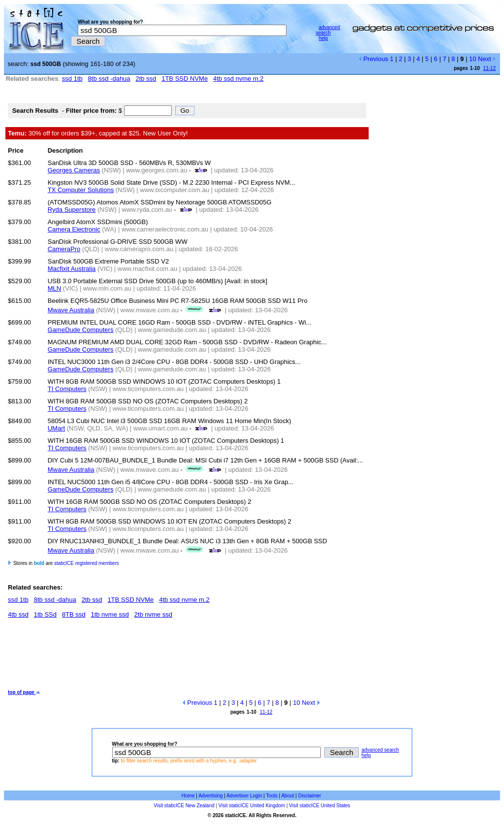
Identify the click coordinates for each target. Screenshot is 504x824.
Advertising (210, 796)
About (287, 796)
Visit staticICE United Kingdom (252, 806)
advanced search (328, 30)
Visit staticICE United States (319, 806)
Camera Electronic (74, 229)
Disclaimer (310, 796)
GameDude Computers (81, 330)
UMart (56, 428)
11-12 (490, 68)
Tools (271, 796)
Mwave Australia (71, 310)
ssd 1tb (72, 79)
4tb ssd (18, 614)
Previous (373, 59)
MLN (54, 288)
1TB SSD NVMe (185, 79)
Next (487, 59)
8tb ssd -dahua (109, 79)
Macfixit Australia (72, 269)
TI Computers (67, 389)
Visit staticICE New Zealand (184, 806)
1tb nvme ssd (110, 614)
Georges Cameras (74, 170)
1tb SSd (45, 614)
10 (472, 59)
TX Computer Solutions (81, 190)
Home (188, 796)
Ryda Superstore (72, 210)
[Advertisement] (187, 658)
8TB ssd (74, 614)
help (323, 38)
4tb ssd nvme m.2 (238, 79)
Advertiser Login (244, 796)
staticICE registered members (87, 563)
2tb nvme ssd (153, 614)
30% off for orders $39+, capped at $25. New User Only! (98, 133)
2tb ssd (146, 79)
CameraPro (64, 249)
